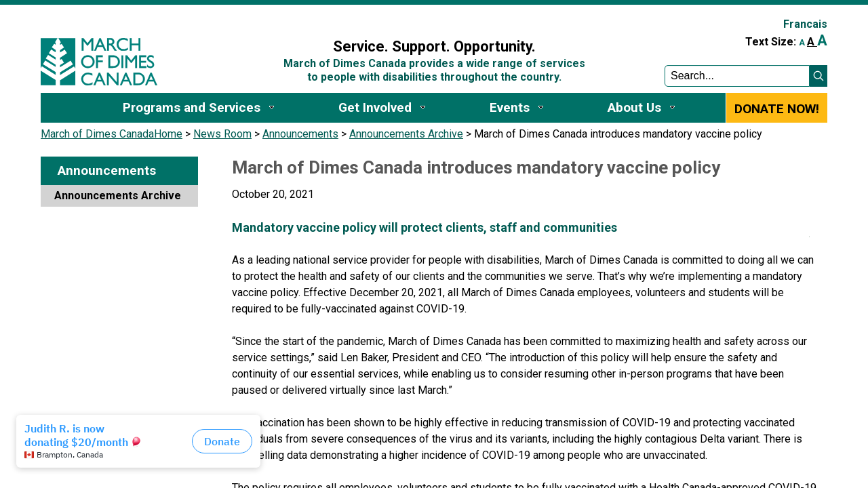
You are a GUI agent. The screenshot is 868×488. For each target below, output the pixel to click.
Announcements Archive (406, 134)
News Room (222, 134)
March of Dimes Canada (97, 134)
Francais (805, 24)
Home (168, 134)
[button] (818, 76)
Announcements (300, 134)
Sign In (267, 18)
